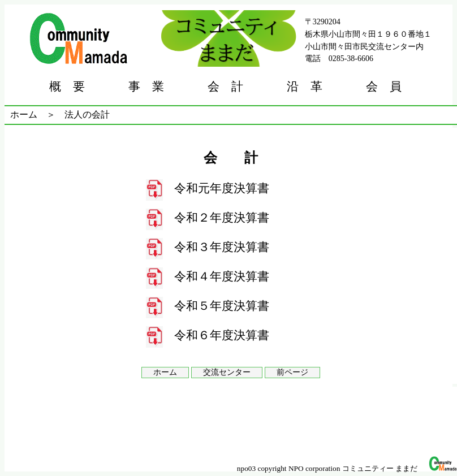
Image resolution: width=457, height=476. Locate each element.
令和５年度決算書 (222, 306)
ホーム (24, 114)
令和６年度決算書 (222, 335)
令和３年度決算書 (222, 247)
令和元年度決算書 (222, 188)
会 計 (225, 86)
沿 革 (305, 86)
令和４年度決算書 (222, 276)
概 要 (67, 86)
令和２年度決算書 (222, 218)
